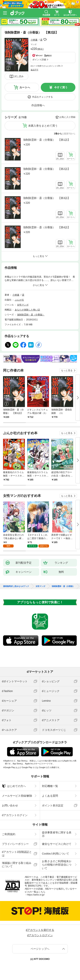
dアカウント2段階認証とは (17, 854)
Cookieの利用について (56, 854)
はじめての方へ (14, 786)
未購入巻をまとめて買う (43, 126)
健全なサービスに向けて (57, 844)
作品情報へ (38, 105)
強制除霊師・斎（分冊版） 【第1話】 (47, 140)
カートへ (25, 87)
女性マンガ (23, 305)
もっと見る (67, 370)
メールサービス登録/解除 (17, 796)
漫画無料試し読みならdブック (16, 586)
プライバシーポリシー (15, 844)
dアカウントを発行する (40, 930)
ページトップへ (40, 949)
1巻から (58, 134)
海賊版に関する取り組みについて (17, 865)
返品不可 (34, 70)
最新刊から (70, 134)
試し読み (19, 76)
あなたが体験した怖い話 (27, 310)
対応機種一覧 (50, 786)
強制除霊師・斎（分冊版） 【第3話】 (47, 198)
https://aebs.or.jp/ (36, 895)
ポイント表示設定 (53, 805)
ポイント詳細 (39, 60)
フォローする (45, 40)
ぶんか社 (19, 300)
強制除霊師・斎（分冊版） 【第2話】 (47, 169)
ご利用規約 (9, 834)
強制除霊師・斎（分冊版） (31, 315)
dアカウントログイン (15, 815)
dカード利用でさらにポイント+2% (46, 66)
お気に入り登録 (67, 117)
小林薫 (34, 40)
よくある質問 (50, 796)
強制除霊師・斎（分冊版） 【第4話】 (47, 227)
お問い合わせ (10, 805)
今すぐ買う (61, 87)
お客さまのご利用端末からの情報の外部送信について (57, 865)
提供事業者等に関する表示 (57, 834)
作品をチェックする (42, 97)
